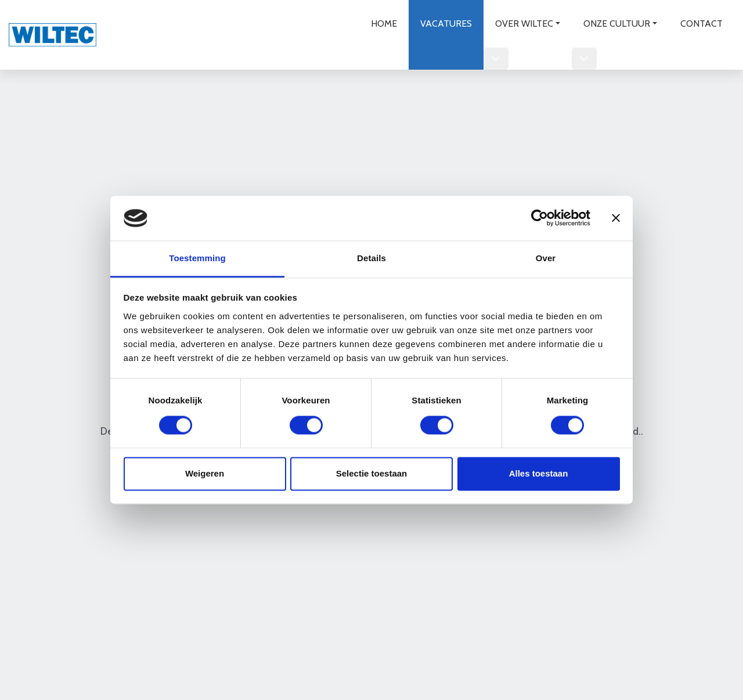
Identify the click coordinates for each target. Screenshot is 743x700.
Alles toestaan (539, 473)
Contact (701, 24)
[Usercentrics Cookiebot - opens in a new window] (540, 218)
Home (384, 24)
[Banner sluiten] (616, 218)
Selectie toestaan (372, 473)
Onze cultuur (617, 24)
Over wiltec (524, 24)
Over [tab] (546, 258)
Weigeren (205, 473)
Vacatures (446, 24)
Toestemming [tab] (197, 258)
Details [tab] (371, 258)
